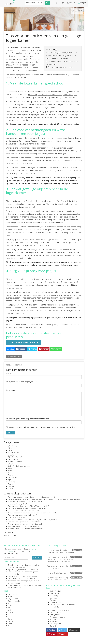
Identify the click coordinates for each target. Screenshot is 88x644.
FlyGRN (11, 570)
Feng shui (12, 486)
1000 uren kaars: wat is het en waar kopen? (24, 511)
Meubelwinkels (55, 602)
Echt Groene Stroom (16, 572)
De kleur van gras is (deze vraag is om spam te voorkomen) (28, 419)
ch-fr (10, 610)
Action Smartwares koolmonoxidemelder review (25, 529)
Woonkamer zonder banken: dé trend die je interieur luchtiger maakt (33, 520)
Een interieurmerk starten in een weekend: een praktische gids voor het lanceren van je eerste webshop (46, 499)
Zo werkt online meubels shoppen (63, 605)
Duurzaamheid (13, 477)
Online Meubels (56, 591)
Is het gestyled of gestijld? (17, 504)
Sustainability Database (17, 585)
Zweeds (11, 606)
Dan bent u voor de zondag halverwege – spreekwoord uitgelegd (31, 497)
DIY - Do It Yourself (15, 457)
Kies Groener (13, 576)
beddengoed (62, 138)
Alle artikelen (9, 532)
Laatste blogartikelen (56, 545)
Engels (10, 612)
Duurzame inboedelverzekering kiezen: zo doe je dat (27, 508)
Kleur (10, 471)
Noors (10, 623)
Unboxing (12, 482)
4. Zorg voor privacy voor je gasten (60, 67)
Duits (10, 619)
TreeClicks (12, 565)
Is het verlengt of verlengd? (18, 517)
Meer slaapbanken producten (24, 342)
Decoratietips (11, 356)
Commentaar (11, 390)
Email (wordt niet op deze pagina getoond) (21, 382)
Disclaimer (54, 598)
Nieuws (11, 448)
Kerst (10, 450)
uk (9, 617)
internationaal (30, 579)
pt (9, 615)
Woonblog (54, 596)
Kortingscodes (55, 615)
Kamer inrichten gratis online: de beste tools (24, 522)
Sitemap (53, 600)
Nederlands (12, 594)
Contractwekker (14, 581)
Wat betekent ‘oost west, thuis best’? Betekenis (25, 502)
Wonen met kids (14, 453)
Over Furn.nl (54, 593)
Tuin (10, 473)
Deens (10, 621)
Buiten (10, 475)
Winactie (11, 464)
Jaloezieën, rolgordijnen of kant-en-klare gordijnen (26, 292)
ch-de (10, 608)
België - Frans (13, 599)
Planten (11, 484)
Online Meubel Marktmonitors (19, 466)
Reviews (11, 489)
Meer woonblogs (10, 535)
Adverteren (54, 621)
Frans (10, 597)
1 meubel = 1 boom (57, 617)
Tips (19, 356)
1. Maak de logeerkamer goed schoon (62, 52)
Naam (8, 374)
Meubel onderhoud (15, 462)
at (9, 603)
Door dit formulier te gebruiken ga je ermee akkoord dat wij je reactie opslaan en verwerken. (41, 427)
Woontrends (13, 446)
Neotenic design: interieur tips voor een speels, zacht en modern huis (33, 513)
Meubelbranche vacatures (60, 610)
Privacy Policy (55, 607)
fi (9, 626)
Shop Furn (12, 455)
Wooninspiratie (56, 624)
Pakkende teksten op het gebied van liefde (24, 526)
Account (71, 3)
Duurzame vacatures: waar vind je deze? (23, 515)
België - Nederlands (15, 601)
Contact (53, 626)
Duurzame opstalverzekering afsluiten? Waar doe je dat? (28, 506)
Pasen (10, 468)
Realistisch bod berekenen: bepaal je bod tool (25, 524)
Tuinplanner (54, 619)
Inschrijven (37, 558)
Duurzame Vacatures (16, 579)
